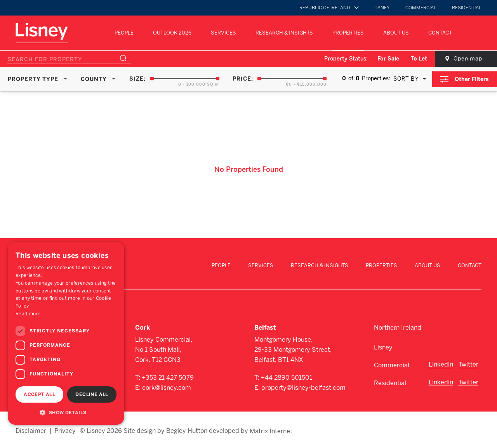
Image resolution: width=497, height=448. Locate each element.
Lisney (382, 8)
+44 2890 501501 (287, 377)
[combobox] (408, 79)
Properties (348, 33)
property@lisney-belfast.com (303, 387)
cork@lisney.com (167, 387)
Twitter (468, 364)
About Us (396, 33)
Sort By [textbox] (406, 79)
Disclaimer (31, 429)
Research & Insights (284, 33)
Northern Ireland (398, 327)
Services (223, 33)
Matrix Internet (271, 429)
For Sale (386, 59)
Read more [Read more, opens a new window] (28, 314)
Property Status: (343, 59)
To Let (416, 59)
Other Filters (472, 79)
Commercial (421, 8)
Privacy (65, 429)
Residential (467, 8)
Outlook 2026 (172, 33)
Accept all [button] (39, 394)
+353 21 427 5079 (168, 377)
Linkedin (441, 364)
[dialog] (66, 333)
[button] (66, 412)
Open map (466, 59)
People (124, 33)
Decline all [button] (92, 394)
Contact (440, 33)
